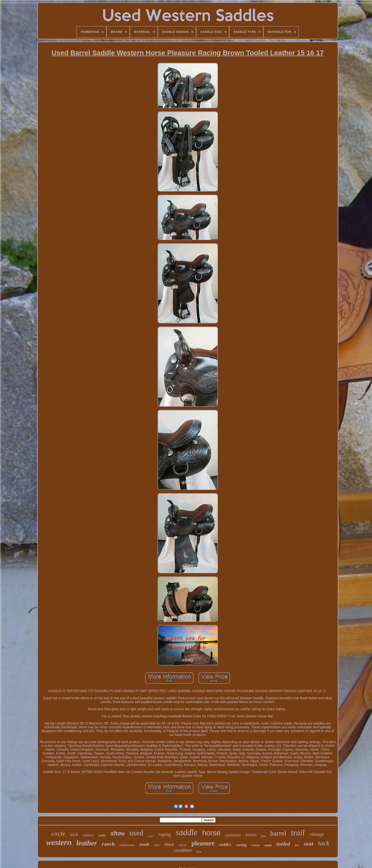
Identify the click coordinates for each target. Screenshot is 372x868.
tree (297, 845)
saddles (225, 845)
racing (241, 845)
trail (298, 833)
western (59, 842)
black (169, 845)
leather (87, 843)
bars (263, 836)
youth (144, 844)
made (151, 836)
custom (255, 845)
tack (324, 843)
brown (251, 835)
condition (183, 850)
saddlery (88, 835)
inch (74, 835)
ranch (108, 844)
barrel (278, 833)
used (136, 833)
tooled (283, 844)
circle (58, 834)
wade (102, 835)
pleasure (203, 843)
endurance (127, 845)
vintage (317, 834)
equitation (233, 835)
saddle (186, 832)
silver (183, 845)
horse (211, 833)
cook (268, 845)
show (117, 834)
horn (199, 852)
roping (165, 834)
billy (157, 845)
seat (309, 844)
